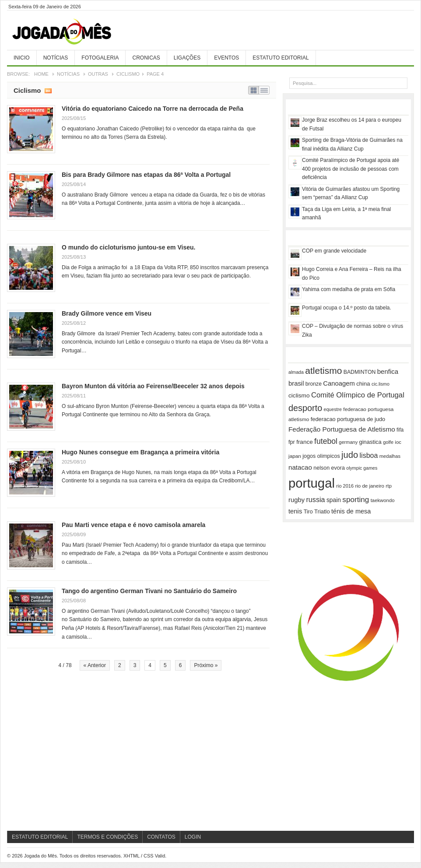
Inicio (22, 58)
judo (350, 455)
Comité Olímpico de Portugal (358, 395)
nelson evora (329, 468)
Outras (98, 74)
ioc (398, 442)
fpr (292, 442)
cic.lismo (381, 384)
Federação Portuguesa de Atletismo (342, 429)
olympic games (362, 468)
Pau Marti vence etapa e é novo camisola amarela (133, 525)
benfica (388, 371)
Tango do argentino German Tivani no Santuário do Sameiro (149, 591)
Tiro (308, 512)
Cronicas (146, 58)
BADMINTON (360, 372)
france (305, 442)
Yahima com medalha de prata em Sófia (349, 289)
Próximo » (206, 665)
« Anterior (95, 665)
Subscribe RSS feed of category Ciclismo (48, 90)
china (363, 384)
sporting (356, 499)
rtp (389, 486)
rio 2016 (345, 486)
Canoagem (339, 383)
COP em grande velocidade (334, 251)
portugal (312, 483)
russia (315, 499)
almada (296, 372)
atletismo (323, 371)
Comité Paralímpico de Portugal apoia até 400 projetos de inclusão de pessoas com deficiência (351, 169)
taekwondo (383, 500)
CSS (149, 856)
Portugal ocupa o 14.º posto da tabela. (347, 308)
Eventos (226, 58)
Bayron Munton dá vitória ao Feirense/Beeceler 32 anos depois (153, 386)
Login (193, 837)
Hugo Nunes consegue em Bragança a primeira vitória (140, 452)
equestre (333, 409)
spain (334, 500)
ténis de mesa (351, 511)
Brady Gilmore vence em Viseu (107, 313)
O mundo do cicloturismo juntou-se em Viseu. (128, 247)
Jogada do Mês (73, 32)
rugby (296, 500)
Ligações (187, 58)
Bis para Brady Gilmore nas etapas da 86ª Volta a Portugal (146, 175)
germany (348, 442)
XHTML (132, 856)
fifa (400, 430)
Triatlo (322, 511)
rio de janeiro (369, 486)
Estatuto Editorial (281, 58)
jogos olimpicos (321, 456)
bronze (314, 384)
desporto (305, 408)
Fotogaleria (100, 58)
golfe (388, 442)
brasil (296, 383)
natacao (300, 467)
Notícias (56, 58)
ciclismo (299, 395)
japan (295, 456)
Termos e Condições (107, 837)
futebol (326, 441)
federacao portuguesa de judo (348, 419)
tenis (295, 511)
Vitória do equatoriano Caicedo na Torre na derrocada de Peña (153, 109)
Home (41, 74)
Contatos (161, 837)
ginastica (370, 442)
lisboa (369, 455)
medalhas (390, 456)
